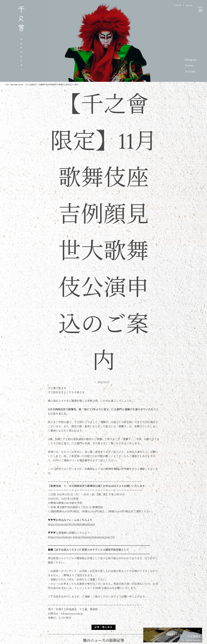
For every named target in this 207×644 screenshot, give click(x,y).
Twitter (189, 66)
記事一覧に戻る (103, 627)
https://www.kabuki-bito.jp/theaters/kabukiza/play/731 (81, 537)
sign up (189, 5)
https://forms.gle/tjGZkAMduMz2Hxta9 (71, 524)
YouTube (190, 72)
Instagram (191, 60)
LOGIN (178, 5)
